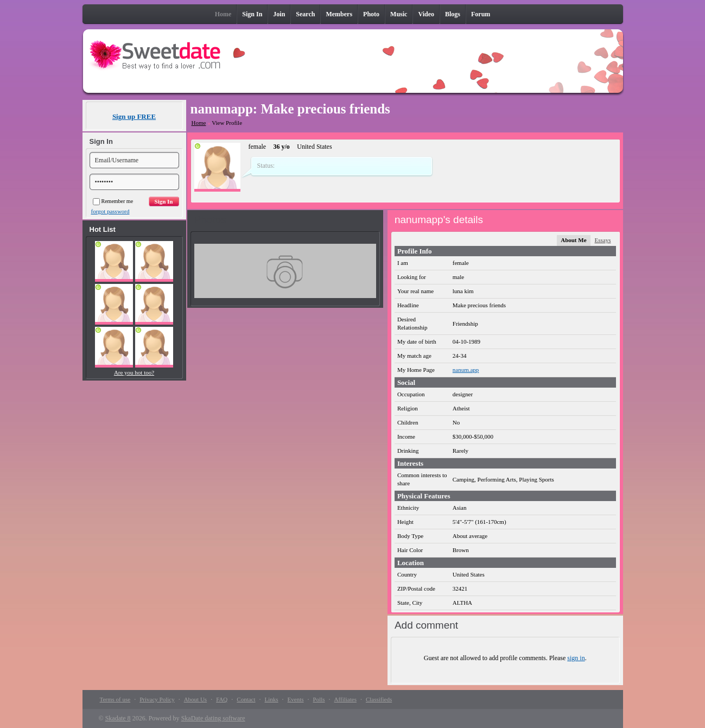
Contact (246, 699)
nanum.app (466, 370)
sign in (576, 658)
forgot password (110, 211)
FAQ (222, 699)
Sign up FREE (134, 116)
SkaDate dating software (213, 718)
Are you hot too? (134, 372)
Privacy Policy (157, 699)
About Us (195, 699)
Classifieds (379, 699)
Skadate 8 (118, 718)
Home (199, 123)
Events (296, 699)
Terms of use (115, 699)
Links (272, 699)
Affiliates (345, 699)
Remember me (113, 201)
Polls (319, 699)
